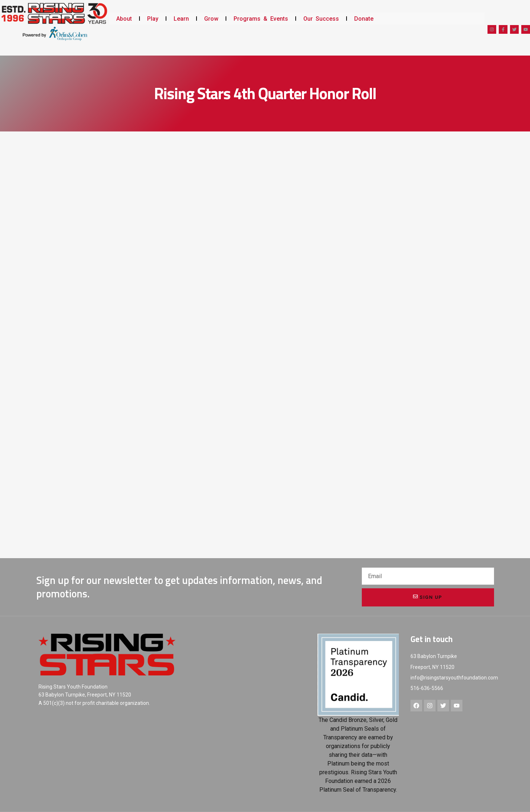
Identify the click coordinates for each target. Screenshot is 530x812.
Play (153, 19)
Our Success (321, 19)
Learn (181, 19)
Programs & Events (261, 19)
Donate (364, 19)
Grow (211, 19)
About (124, 19)
